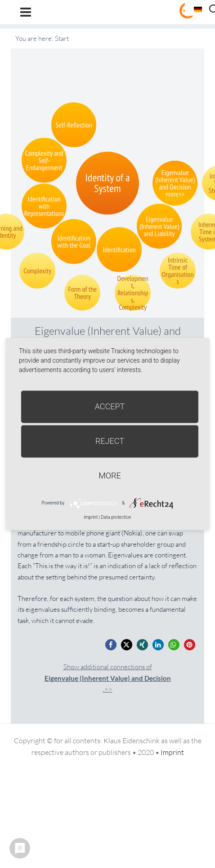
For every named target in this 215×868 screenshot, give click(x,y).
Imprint (172, 752)
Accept (110, 406)
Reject (110, 441)
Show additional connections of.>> (108, 678)
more (110, 476)
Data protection (116, 517)
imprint (91, 517)
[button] (111, 645)
